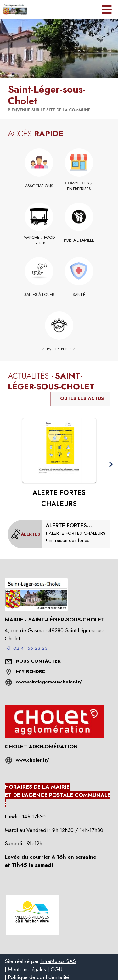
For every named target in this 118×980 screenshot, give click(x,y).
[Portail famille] (79, 240)
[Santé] (79, 295)
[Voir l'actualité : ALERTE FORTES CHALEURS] (59, 451)
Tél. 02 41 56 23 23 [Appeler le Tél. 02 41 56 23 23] (26, 648)
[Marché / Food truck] (39, 241)
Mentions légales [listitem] (27, 969)
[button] (111, 465)
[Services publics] (59, 349)
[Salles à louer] (39, 295)
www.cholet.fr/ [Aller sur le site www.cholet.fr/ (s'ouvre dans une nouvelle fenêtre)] (32, 760)
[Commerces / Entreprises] (79, 186)
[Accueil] (15, 9)
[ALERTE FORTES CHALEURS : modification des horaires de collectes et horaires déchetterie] (76, 533)
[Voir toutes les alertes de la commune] (26, 534)
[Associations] (39, 186)
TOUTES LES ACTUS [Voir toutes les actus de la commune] (81, 398)
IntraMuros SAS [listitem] (58, 961)
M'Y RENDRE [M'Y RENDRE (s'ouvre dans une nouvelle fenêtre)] (30, 671)
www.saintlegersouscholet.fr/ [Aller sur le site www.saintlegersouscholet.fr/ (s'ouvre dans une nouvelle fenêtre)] (49, 682)
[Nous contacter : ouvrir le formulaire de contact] (38, 661)
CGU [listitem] (56, 969)
